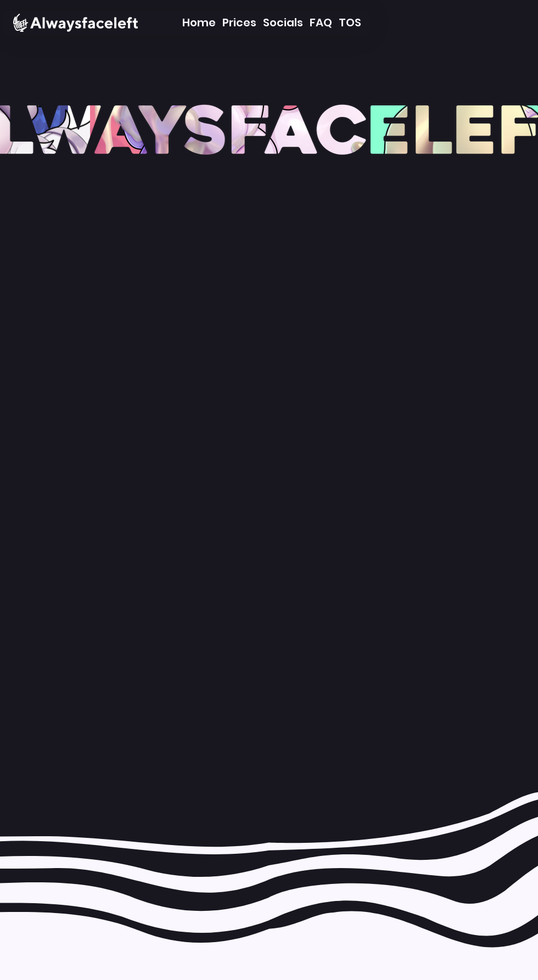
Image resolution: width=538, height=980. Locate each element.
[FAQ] (321, 23)
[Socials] (283, 23)
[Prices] (239, 23)
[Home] (199, 23)
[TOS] (350, 23)
